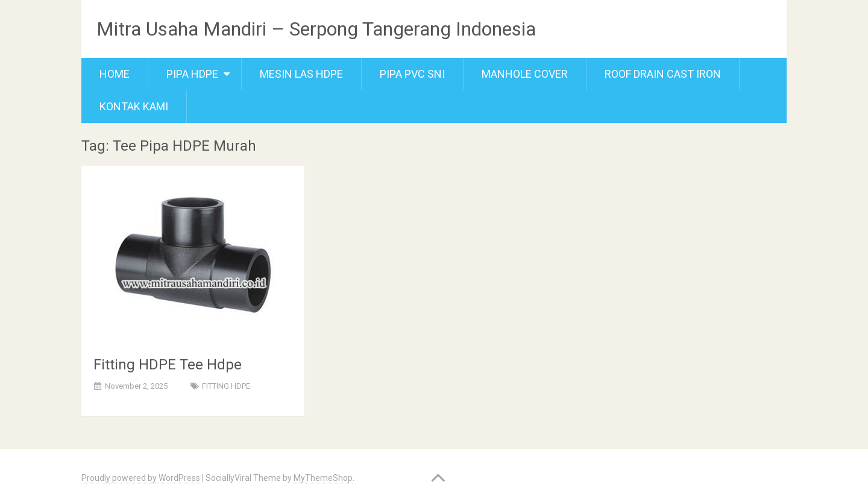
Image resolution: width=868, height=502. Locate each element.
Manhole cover (525, 74)
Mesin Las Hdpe (301, 74)
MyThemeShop (323, 478)
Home (115, 74)
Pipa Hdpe (192, 74)
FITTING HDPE (226, 386)
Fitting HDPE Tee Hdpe (168, 365)
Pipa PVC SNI (412, 74)
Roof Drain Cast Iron (663, 74)
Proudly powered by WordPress (141, 478)
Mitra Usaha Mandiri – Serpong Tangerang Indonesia (316, 29)
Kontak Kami (134, 106)
